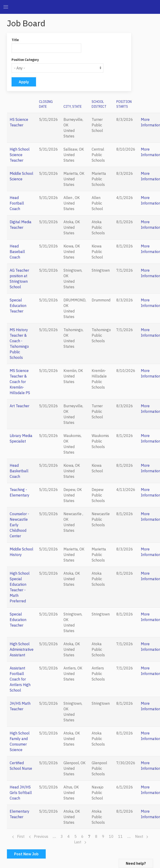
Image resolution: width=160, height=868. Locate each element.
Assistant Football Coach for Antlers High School (20, 679)
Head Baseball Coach (17, 252)
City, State (73, 107)
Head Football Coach (17, 203)
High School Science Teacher (20, 155)
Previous (39, 836)
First (18, 836)
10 (111, 836)
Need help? (136, 863)
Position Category (25, 60)
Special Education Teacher (18, 306)
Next (142, 836)
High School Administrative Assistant (22, 649)
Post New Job (26, 854)
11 (121, 836)
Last (80, 842)
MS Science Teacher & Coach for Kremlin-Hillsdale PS (20, 382)
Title (15, 40)
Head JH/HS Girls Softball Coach (21, 793)
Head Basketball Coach (19, 471)
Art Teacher (20, 406)
